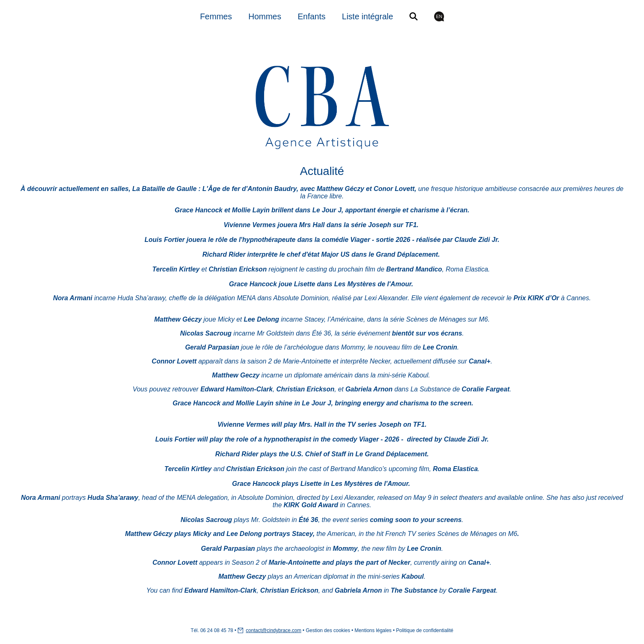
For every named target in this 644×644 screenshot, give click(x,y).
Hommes (265, 16)
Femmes (216, 16)
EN (439, 16)
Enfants (312, 16)
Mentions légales (373, 630)
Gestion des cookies (328, 630)
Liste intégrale (368, 16)
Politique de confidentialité (424, 630)
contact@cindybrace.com (274, 630)
